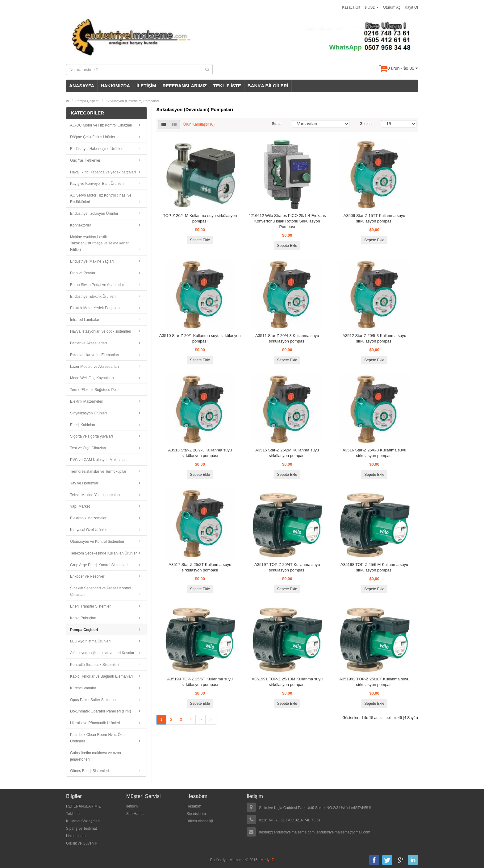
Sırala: (277, 124)
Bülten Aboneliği (200, 821)
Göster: (366, 124)
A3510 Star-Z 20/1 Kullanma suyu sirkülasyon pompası (200, 338)
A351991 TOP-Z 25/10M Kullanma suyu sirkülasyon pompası (287, 682)
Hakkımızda (76, 836)
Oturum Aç (392, 7)
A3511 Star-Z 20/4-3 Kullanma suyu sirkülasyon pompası (287, 338)
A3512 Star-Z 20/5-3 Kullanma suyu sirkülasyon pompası (374, 338)
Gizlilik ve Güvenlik (82, 843)
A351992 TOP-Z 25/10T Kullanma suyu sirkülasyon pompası (374, 682)
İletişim (132, 806)
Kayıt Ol (411, 7)
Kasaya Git (351, 7)
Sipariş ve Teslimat (81, 829)
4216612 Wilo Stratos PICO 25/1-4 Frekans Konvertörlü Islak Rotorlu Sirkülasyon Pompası (287, 221)
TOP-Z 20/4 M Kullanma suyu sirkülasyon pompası (200, 218)
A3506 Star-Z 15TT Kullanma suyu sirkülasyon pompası (374, 218)
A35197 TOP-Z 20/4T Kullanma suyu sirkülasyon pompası (287, 567)
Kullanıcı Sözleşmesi (83, 821)
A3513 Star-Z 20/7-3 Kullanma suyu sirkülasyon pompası (200, 453)
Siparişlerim (196, 814)
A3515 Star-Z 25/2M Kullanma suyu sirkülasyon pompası (287, 453)
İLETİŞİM (146, 86)
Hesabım (194, 806)
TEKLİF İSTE (227, 86)
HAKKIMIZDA (115, 86)
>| (211, 720)
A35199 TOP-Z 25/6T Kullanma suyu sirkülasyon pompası (200, 682)
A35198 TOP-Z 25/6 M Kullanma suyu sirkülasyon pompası (374, 567)
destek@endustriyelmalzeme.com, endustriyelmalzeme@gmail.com (315, 832)
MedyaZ (267, 860)
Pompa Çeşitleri (87, 101)
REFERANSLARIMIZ (184, 86)
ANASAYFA (82, 86)
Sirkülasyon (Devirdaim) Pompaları (132, 101)
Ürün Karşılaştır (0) (199, 124)
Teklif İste (74, 814)
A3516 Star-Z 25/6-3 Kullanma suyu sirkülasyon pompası (374, 453)
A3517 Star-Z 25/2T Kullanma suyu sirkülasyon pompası (200, 567)
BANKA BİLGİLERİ (268, 86)
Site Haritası (136, 814)
